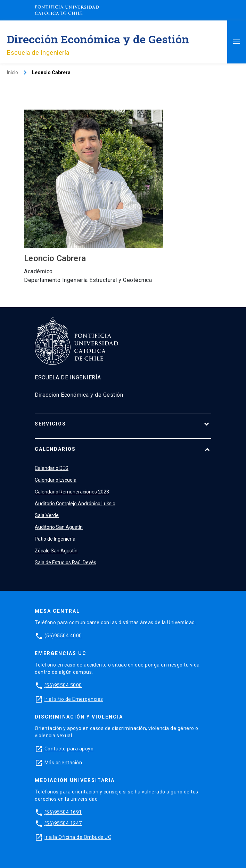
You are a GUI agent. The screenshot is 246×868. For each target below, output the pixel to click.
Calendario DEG (52, 468)
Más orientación (63, 763)
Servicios (50, 424)
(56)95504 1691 (63, 812)
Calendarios (55, 449)
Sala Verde (47, 515)
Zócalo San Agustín (56, 551)
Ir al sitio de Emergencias (74, 699)
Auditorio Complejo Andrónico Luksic (75, 504)
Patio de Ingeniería (55, 539)
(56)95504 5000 (63, 685)
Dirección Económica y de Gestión (98, 39)
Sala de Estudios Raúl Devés (65, 562)
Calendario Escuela (56, 480)
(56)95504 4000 (63, 636)
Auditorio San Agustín (59, 527)
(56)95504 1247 (63, 823)
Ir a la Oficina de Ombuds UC (78, 837)
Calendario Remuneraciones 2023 (72, 492)
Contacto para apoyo (69, 749)
